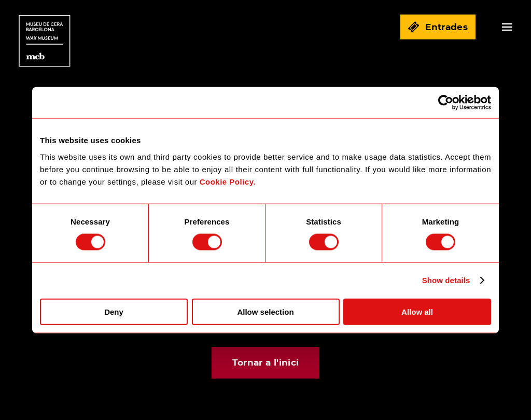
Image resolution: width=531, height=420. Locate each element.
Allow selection (265, 311)
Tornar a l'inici (265, 363)
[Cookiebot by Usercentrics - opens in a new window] (446, 103)
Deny (114, 311)
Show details (446, 280)
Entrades (438, 27)
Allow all (417, 311)
